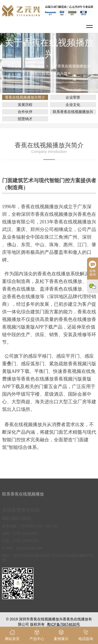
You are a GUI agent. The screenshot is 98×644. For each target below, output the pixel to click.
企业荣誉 (73, 97)
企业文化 (73, 105)
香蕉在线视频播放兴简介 (51, 73)
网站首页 (37, 66)
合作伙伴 (25, 112)
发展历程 (25, 105)
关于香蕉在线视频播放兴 (70, 66)
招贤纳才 (25, 119)
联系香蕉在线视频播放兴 (73, 112)
